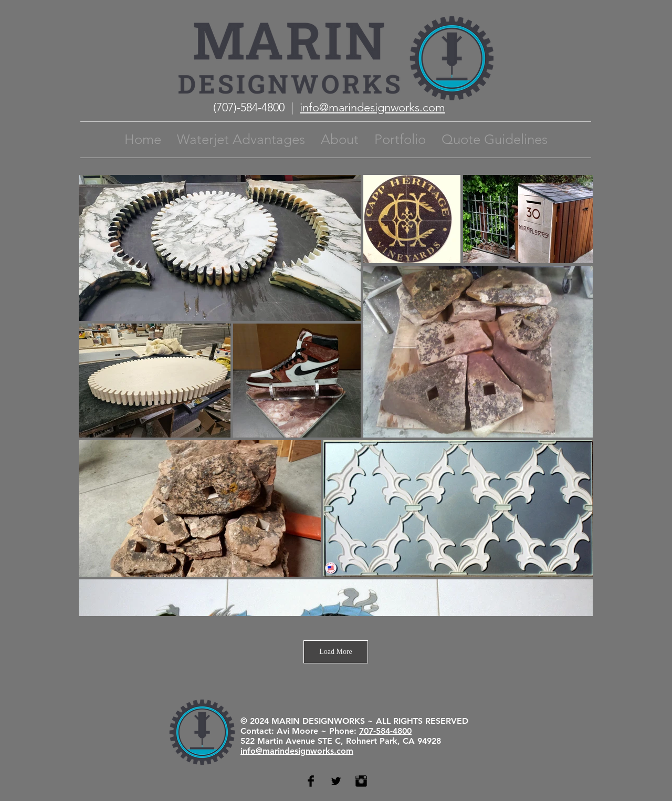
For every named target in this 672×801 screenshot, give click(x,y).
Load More (336, 652)
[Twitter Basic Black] (336, 781)
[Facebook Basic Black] (311, 781)
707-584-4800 (385, 731)
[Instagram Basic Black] (361, 781)
